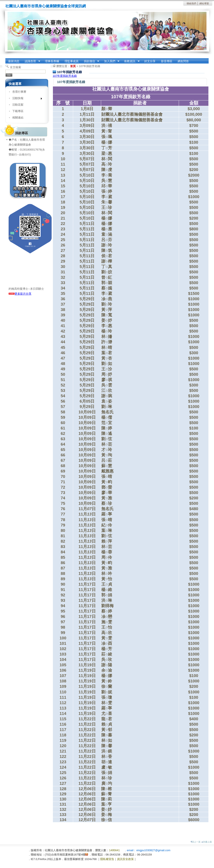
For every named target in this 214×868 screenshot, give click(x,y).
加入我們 (110, 61)
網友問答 (183, 61)
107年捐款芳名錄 (90, 66)
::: (1, 66)
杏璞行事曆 (19, 92)
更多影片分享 (20, 294)
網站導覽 (204, 3)
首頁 (73, 66)
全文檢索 (15, 67)
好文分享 (150, 61)
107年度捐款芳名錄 (65, 76)
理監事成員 (72, 61)
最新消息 (14, 61)
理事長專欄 (52, 61)
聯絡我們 (191, 3)
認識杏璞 (31, 61)
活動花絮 (18, 105)
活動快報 (26, 99)
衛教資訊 (131, 61)
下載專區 (18, 111)
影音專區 (167, 61)
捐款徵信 (90, 61)
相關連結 (18, 118)
